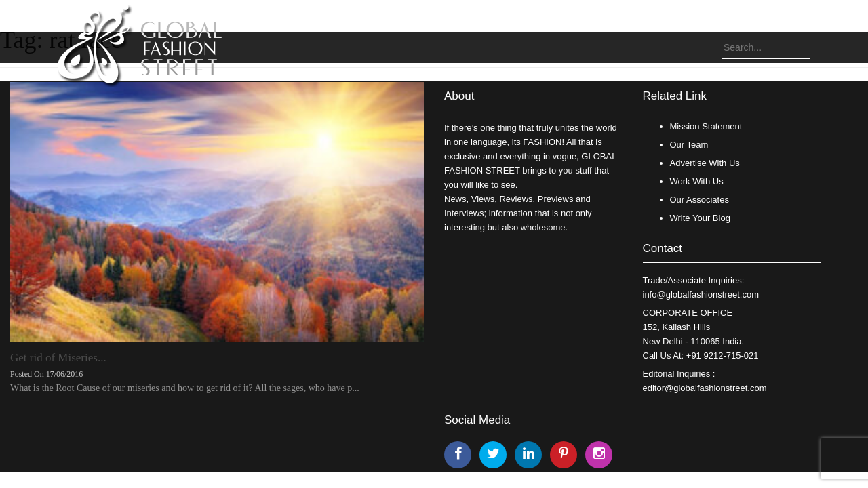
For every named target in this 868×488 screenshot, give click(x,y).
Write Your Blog (700, 218)
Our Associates (699, 200)
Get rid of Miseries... (58, 358)
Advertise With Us (705, 163)
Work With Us (697, 181)
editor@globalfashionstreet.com (705, 388)
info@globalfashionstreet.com (701, 294)
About (459, 96)
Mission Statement (706, 126)
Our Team (689, 145)
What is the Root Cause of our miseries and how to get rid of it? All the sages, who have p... (185, 388)
